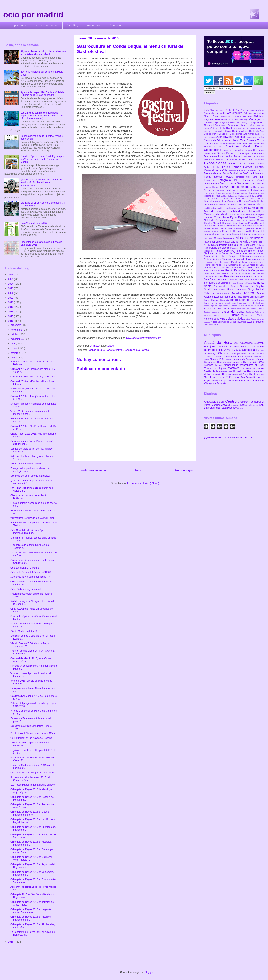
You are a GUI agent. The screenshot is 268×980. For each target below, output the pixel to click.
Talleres (210, 293)
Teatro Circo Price (233, 297)
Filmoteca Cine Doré (247, 177)
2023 (11, 288)
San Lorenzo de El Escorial (222, 377)
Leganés (210, 365)
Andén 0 (231, 110)
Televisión (259, 312)
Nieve (240, 242)
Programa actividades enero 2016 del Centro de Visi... (30, 779)
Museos (219, 238)
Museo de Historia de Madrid (238, 231)
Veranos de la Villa (215, 319)
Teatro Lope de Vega (214, 306)
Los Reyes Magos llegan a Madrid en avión (33, 785)
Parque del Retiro (239, 256)
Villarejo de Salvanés (215, 383)
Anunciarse (94, 25)
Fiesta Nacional (214, 177)
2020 (11, 302)
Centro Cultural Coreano (253, 128)
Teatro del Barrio (257, 309)
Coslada (248, 357)
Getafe (260, 359)
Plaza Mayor (252, 259)
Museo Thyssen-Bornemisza (250, 228)
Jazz (207, 199)
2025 (11, 279)
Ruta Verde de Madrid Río (34, 223)
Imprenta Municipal (227, 190)
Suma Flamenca (238, 289)
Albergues (221, 110)
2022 (11, 293)
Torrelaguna (246, 381)
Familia (233, 164)
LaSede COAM (235, 204)
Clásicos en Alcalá (243, 143)
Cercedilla (249, 350)
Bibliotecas (222, 119)
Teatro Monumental (247, 306)
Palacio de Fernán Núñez (242, 248)
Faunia (260, 164)
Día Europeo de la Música (251, 153)
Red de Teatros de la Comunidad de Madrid (237, 273)
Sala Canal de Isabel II (217, 279)
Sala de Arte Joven (254, 279)
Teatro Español (240, 300)
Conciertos (234, 146)
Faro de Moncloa (247, 164)
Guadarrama (211, 362)
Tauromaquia (224, 293)
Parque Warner (256, 253)
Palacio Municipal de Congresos (238, 245)
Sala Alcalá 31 (256, 277)
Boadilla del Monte (252, 347)
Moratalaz (236, 405)
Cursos (249, 150)
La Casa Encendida (236, 199)
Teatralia (238, 293)
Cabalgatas (256, 119)
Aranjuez (211, 346)
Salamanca (254, 405)
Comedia (220, 147)
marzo (15, 348)
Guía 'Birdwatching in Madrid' (26, 589)
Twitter (260, 315)
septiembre (17, 339)
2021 (11, 298)
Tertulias (218, 315)
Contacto (115, 25)
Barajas (221, 402)
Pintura (208, 259)
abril (13, 344)
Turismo (235, 315)
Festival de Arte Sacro (217, 173)
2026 (11, 275)
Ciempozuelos (240, 353)
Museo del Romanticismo (245, 234)
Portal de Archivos (222, 262)
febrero (15, 353)
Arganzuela (211, 402)
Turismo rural (249, 315)
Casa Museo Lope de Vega (242, 125)
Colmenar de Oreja (233, 357)
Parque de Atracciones (216, 256)
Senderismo (211, 289)
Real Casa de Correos (227, 268)
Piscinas (216, 259)
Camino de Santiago (239, 123)
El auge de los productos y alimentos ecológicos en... (30, 470)
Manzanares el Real (252, 365)
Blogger (149, 972)
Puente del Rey (256, 262)
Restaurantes (211, 277)
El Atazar (215, 359)
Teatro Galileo (211, 303)
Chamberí (244, 402)
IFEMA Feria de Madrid (235, 187)
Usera (232, 408)
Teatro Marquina (230, 306)
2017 (11, 316)
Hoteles (208, 187)
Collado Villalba (256, 353)
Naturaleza (257, 238)
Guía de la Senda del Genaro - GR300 (31, 572)
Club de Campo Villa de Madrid (219, 143)
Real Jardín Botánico (215, 270)
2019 (11, 307)
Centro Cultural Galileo (214, 131)
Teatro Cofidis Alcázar (253, 297)
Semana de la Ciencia (227, 286)
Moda (234, 214)
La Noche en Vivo (245, 201)
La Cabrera (246, 362)
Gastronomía (133, 350)
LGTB (223, 199)
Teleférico (251, 312)
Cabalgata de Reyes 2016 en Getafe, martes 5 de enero (30, 813)
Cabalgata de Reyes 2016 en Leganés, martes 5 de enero (31, 911)
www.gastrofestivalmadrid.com (144, 338)
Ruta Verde (242, 277)
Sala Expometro (237, 280)
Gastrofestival (115, 350)
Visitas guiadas (236, 319)
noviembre (17, 330)
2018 (11, 312)
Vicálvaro (239, 408)
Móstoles (235, 368)
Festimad (232, 171)
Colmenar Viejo (213, 357)
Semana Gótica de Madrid (241, 283)
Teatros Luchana (212, 312)
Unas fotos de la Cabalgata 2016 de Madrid (33, 773)
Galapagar (251, 359)
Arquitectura (235, 113)
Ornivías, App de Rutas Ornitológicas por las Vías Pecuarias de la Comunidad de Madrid (42, 159)
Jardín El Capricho (255, 196)
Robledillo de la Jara (253, 374)
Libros (260, 204)
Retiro (221, 277)
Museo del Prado (224, 234)
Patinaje (254, 256)
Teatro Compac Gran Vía (217, 300)
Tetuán (224, 408)
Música (243, 238)
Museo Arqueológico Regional (232, 217)
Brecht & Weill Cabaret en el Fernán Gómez (34, 733)
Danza (221, 153)
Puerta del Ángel (213, 265)
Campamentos (257, 122)
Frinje (239, 180)
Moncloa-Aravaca (221, 405)
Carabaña (237, 350)
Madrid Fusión (237, 208)
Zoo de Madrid (256, 322)
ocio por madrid (33, 15)
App (238, 110)
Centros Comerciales (255, 137)
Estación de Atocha (227, 159)
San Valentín (223, 283)
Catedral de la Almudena (223, 128)
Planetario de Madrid (233, 259)
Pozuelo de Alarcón (244, 371)
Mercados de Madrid (217, 214)
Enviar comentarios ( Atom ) (143, 483)
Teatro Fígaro (257, 300)
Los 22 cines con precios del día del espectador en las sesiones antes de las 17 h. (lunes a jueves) (42, 116)
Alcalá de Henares (222, 343)
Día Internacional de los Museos (224, 156)
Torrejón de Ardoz (229, 381)
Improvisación (244, 190)
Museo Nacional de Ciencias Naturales (244, 226)
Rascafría (216, 374)
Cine (243, 140)
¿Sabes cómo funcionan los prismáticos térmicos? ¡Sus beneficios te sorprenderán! (42, 183)
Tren (226, 315)
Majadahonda (232, 365)
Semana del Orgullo (252, 286)
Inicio (139, 470)
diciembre (16, 325)
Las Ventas (249, 204)
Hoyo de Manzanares (228, 362)
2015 (11, 942)
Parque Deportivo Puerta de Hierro (236, 251)
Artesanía (254, 113)
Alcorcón (259, 343)
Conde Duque (97, 350)
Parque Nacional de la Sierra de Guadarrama (234, 252)
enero (14, 358)
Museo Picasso (212, 228)
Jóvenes (215, 199)
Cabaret (209, 122)
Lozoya (219, 365)
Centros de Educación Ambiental (222, 140)
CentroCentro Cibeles (231, 137)
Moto (240, 214)
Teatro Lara (258, 303)
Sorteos (223, 289)
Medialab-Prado (239, 211)
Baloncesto (227, 116)
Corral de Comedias (234, 150)
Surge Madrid (256, 289)
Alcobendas (247, 343)
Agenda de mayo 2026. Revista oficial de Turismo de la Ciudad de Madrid (42, 94)
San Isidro (210, 283)
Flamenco (211, 180)
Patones (224, 371)
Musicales (229, 238)
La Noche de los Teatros (224, 201)
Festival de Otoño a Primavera (247, 173)
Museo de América (213, 231)
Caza (239, 128)
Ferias (227, 167)
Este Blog (73, 25)
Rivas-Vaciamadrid (233, 374)
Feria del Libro (213, 167)
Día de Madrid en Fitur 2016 (25, 631)
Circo (260, 140)
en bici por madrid (47, 25)
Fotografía (226, 180)
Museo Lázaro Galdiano (236, 223)
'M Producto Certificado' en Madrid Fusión (32, 518)
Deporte (232, 153)
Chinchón (225, 353)
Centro (231, 401)
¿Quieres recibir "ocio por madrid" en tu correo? (229, 437)
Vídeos (214, 322)
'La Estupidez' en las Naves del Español (31, 738)
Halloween (258, 184)
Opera (215, 245)
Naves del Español (214, 242)
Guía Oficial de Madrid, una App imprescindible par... (27, 532)
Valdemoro (258, 381)
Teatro (250, 293)
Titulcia (215, 381)
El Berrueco (225, 359)
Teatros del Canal (233, 312)
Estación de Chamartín (251, 159)
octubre (15, 334)
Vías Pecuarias (253, 319)
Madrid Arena (223, 208)
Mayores (223, 211)
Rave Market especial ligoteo (26, 464)
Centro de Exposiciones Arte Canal (237, 134)
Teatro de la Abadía (220, 309)
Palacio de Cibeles (220, 248)
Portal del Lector (240, 262)
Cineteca (252, 140)
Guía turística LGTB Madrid (25, 568)
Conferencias (213, 150)
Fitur (261, 177)
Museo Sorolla (228, 228)
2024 (11, 284)
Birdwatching (242, 119)
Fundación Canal (253, 180)
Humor (216, 187)
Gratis (145, 350)
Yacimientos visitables (228, 322)
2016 (11, 321)
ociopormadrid (211, 325)
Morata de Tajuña (216, 368)
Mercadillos (256, 211)
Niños (247, 242)
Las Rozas (258, 362)
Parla (216, 371)
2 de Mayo (210, 110)
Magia (248, 208)
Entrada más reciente (91, 470)
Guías (249, 184)
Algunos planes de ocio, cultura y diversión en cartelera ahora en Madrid (43, 53)
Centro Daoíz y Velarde (237, 131)
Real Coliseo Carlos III (251, 268)
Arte (247, 113)
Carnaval (209, 125)
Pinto (231, 371)
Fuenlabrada (239, 359)
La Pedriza (222, 205)
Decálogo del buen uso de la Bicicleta (30, 476)
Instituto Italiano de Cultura (233, 196)
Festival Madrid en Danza (250, 171)
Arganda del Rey (229, 347)
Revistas (230, 276)
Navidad (231, 242)
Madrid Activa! (211, 208)
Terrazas (209, 315)
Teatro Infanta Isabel (228, 303)
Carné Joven (221, 125)
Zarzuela (244, 322)
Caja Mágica (221, 122)
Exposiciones (216, 163)
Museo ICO (219, 223)
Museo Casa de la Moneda (243, 220)
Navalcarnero (249, 368)
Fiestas (229, 177)
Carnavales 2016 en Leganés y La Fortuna (33, 377)
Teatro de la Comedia (240, 309)
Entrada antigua (182, 470)
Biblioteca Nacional (243, 116)
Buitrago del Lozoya (218, 350)
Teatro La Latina (245, 303)
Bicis (232, 119)
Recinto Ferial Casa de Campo (242, 270)
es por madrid (19, 25)
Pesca (261, 256)
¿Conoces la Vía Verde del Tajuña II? (30, 577)
